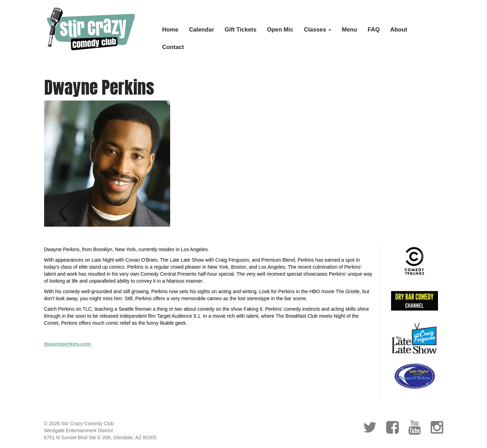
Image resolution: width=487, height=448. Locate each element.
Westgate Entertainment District (79, 430)
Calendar (202, 30)
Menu (349, 30)
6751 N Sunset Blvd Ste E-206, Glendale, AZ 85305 (100, 437)
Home (170, 30)
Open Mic (280, 30)
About (399, 30)
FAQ (374, 30)
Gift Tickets (240, 30)
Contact (173, 47)
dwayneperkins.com (68, 344)
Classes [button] (318, 30)
